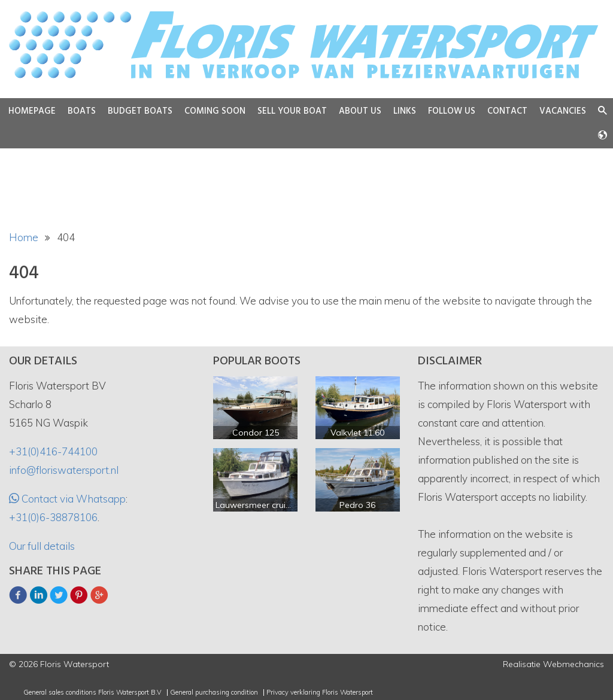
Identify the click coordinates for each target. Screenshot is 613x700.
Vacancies (563, 111)
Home (24, 237)
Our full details (42, 546)
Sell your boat (292, 111)
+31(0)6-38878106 (53, 517)
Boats (82, 111)
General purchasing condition (214, 693)
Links (405, 111)
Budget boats (140, 111)
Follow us (452, 111)
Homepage (32, 111)
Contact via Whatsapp (72, 499)
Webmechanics (573, 664)
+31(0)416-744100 (53, 451)
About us (360, 111)
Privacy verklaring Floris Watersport (320, 693)
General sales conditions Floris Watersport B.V (92, 693)
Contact (507, 111)
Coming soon (215, 111)
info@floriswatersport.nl (64, 470)
